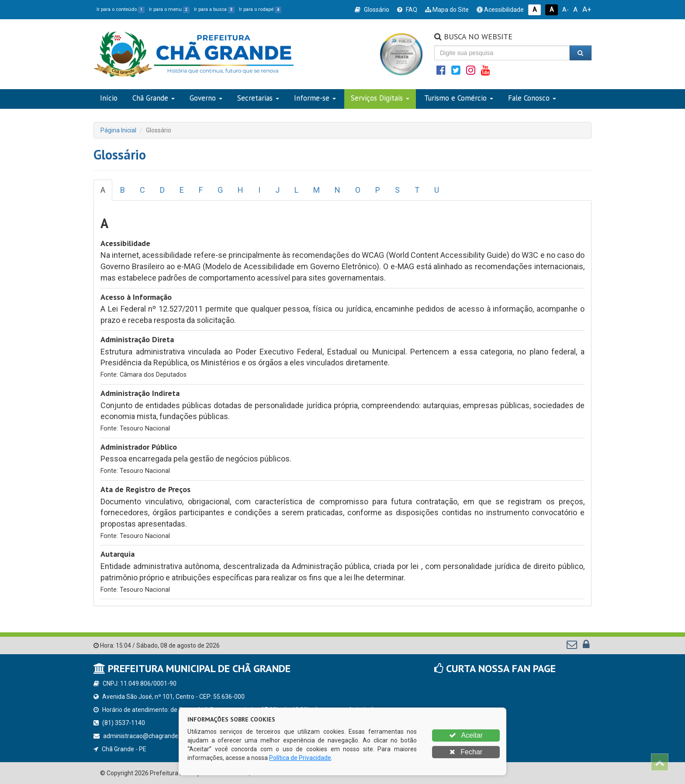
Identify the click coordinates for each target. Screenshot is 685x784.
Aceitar (466, 735)
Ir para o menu (169, 9)
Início (109, 98)
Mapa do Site (447, 10)
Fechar (466, 752)
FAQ (407, 10)
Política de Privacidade (300, 758)
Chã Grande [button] (154, 98)
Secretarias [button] (258, 98)
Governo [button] (206, 98)
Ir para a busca (214, 9)
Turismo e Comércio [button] (459, 98)
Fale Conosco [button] (532, 98)
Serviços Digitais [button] (380, 98)
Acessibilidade (500, 10)
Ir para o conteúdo (121, 9)
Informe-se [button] (315, 98)
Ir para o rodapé (260, 9)
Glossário (372, 10)
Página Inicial (118, 130)
